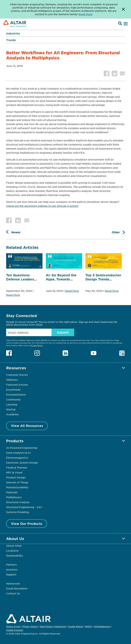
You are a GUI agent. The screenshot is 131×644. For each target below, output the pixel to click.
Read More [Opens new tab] (86, 14)
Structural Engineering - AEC (24, 507)
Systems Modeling (18, 512)
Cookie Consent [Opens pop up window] (15, 630)
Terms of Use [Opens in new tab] (13, 626)
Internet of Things (17, 482)
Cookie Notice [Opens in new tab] (75, 626)
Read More (13, 295)
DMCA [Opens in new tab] (88, 626)
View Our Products (27, 524)
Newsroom (13, 583)
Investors (12, 569)
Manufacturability (17, 487)
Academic (12, 414)
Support (11, 574)
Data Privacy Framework (53, 626)
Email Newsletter (17, 588)
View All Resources (27, 426)
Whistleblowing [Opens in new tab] (102, 626)
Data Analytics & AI (18, 453)
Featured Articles (17, 385)
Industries (13, 33)
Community (13, 399)
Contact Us (13, 593)
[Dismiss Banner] (123, 9)
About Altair (14, 546)
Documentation (16, 394)
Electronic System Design (22, 463)
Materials (12, 492)
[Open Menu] (125, 24)
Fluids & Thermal (17, 467)
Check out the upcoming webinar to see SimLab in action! (42, 206)
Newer (16, 232)
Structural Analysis (18, 502)
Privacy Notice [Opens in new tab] (30, 626)
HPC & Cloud (14, 472)
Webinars (12, 380)
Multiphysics (14, 497)
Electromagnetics (17, 458)
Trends (11, 40)
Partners (11, 565)
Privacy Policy (37, 345)
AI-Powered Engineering (22, 448)
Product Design (16, 477)
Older (116, 232)
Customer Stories (17, 375)
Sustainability (15, 555)
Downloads (13, 390)
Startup (11, 409)
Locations (12, 551)
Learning (12, 404)
